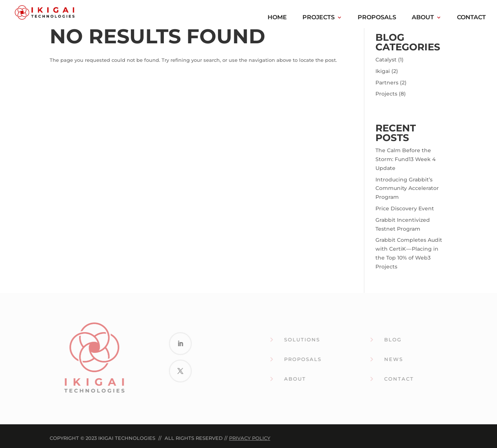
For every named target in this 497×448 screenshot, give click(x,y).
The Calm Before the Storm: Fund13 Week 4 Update (405, 159)
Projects (319, 18)
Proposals (377, 18)
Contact (471, 18)
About (423, 18)
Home (277, 18)
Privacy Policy (250, 438)
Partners (387, 83)
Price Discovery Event (405, 208)
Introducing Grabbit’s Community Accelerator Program (407, 188)
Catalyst (386, 60)
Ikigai (383, 71)
